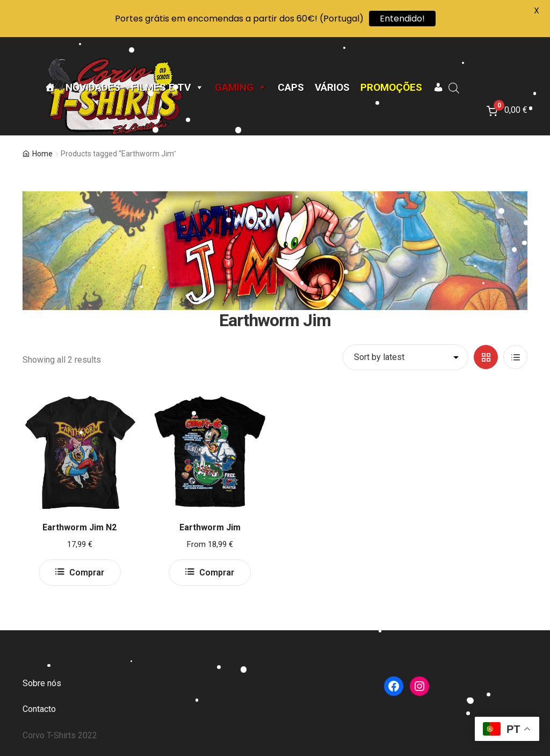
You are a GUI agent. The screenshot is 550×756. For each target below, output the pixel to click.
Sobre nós (42, 683)
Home (42, 154)
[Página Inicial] (50, 88)
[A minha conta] (438, 88)
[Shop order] (406, 357)
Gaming (241, 88)
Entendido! (402, 19)
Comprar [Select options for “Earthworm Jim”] (217, 573)
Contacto (39, 709)
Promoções (391, 88)
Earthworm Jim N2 (79, 527)
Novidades (93, 88)
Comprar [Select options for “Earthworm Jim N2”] (87, 573)
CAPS (291, 88)
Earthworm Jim (210, 527)
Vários (332, 88)
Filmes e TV (168, 88)
